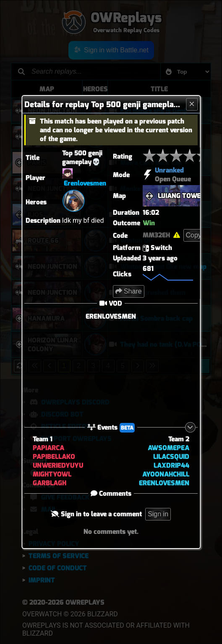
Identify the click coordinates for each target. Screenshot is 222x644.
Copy (194, 235)
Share (129, 291)
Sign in (158, 514)
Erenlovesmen (85, 183)
